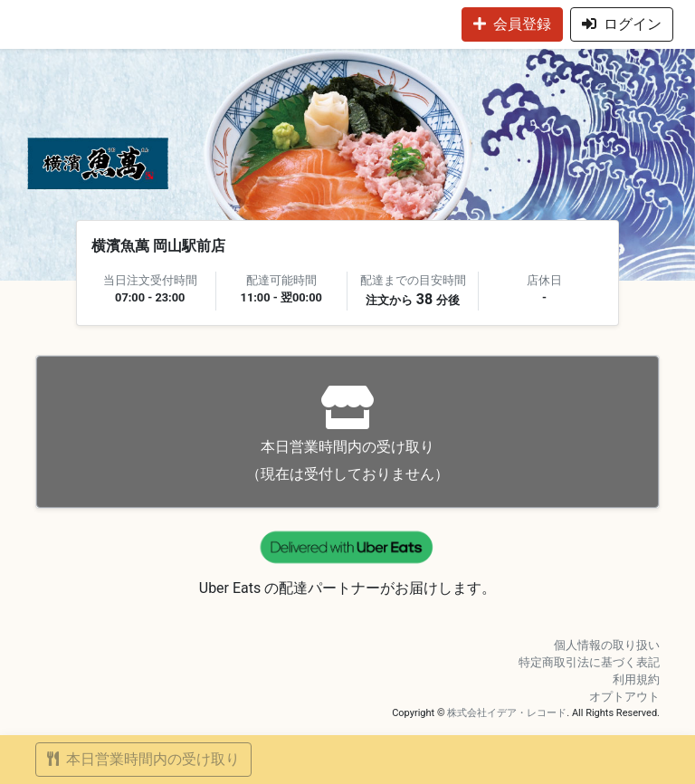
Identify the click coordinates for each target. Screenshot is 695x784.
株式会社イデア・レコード (507, 713)
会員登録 (512, 24)
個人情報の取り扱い (607, 645)
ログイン (622, 24)
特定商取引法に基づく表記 (589, 662)
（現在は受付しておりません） (347, 434)
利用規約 (636, 679)
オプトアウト (624, 697)
